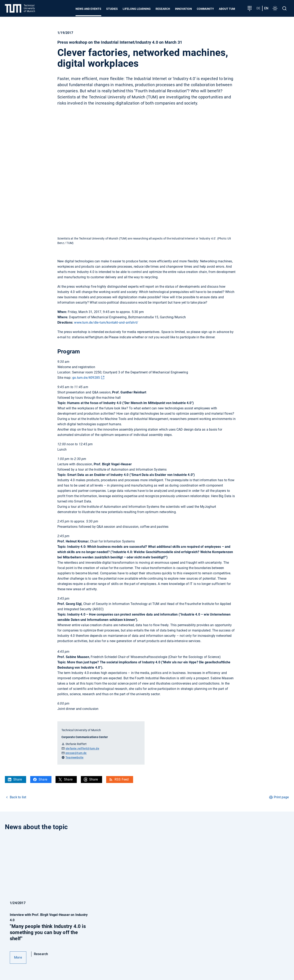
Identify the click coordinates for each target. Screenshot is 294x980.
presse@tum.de (76, 753)
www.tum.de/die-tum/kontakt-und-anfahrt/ (106, 322)
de (258, 8)
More (18, 957)
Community (205, 9)
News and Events (88, 9)
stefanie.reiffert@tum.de (82, 748)
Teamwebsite (75, 757)
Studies (112, 9)
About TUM (227, 9)
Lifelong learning (137, 9)
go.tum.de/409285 (86, 378)
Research (163, 9)
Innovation (183, 9)
